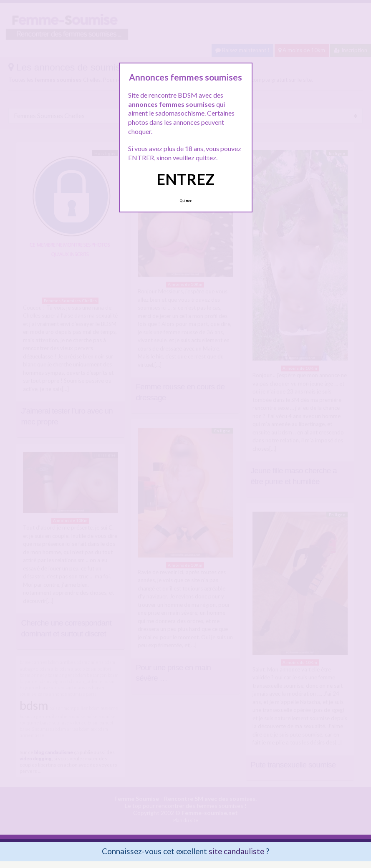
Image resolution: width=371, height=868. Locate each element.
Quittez (185, 201)
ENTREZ (185, 179)
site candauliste (236, 851)
